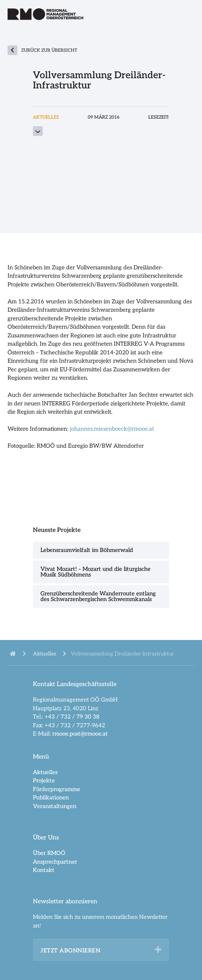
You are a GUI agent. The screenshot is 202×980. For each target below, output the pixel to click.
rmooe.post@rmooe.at (80, 734)
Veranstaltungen (55, 806)
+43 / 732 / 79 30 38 (72, 717)
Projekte (44, 781)
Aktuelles (45, 772)
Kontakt (44, 870)
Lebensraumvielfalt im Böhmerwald (87, 550)
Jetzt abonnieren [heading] (70, 951)
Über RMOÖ (49, 853)
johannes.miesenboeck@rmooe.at (112, 429)
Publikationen (51, 798)
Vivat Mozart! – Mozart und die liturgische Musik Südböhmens (96, 572)
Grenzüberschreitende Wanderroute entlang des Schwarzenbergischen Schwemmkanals (98, 596)
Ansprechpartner (55, 862)
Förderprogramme (57, 789)
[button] (158, 950)
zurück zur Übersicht (49, 50)
